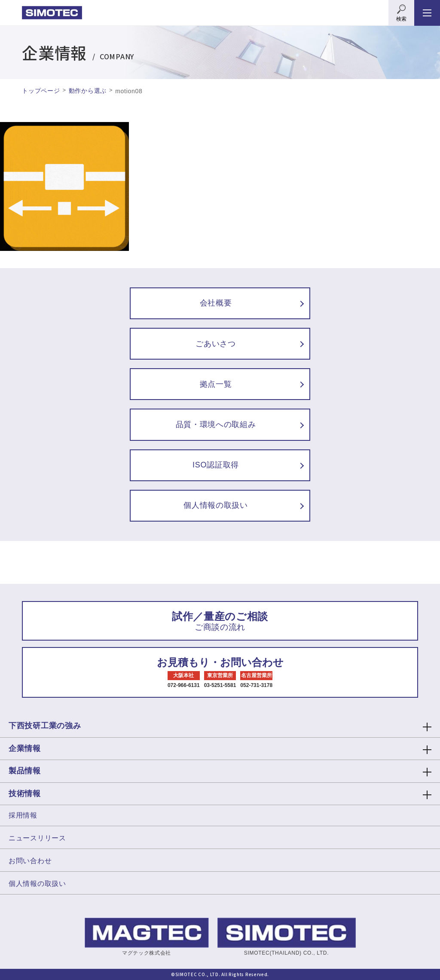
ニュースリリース (37, 838)
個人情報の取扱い (37, 884)
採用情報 (23, 815)
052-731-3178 (256, 685)
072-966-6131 (184, 685)
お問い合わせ (30, 861)
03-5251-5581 (220, 685)
